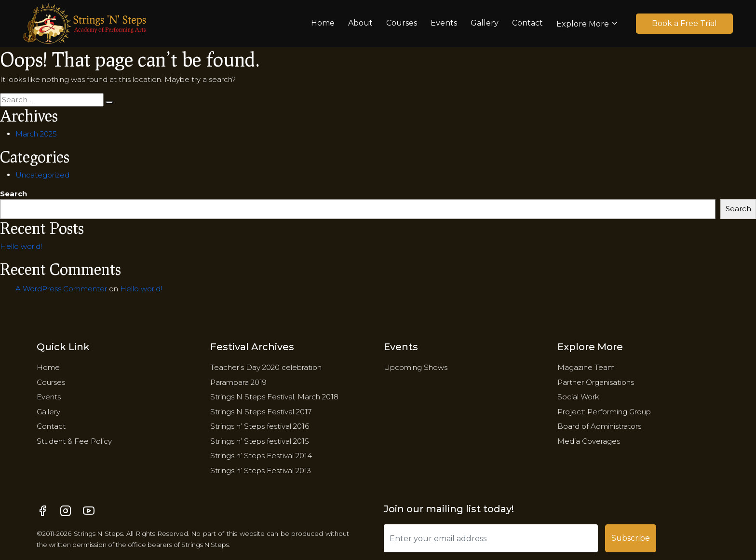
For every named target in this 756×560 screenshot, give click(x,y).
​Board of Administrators (599, 426)
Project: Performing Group (604, 412)
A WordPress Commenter (61, 289)
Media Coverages (589, 441)
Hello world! (21, 246)
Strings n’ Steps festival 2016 (260, 426)
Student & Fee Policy (74, 441)
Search (13, 194)
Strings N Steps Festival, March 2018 (274, 397)
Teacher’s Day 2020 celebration (266, 367)
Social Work (578, 397)
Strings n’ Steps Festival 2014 (261, 456)
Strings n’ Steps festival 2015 (260, 441)
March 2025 (36, 134)
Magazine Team (586, 367)
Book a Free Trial (684, 23)
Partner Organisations (596, 382)
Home (323, 23)
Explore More (583, 24)
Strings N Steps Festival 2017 (261, 412)
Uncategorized (42, 175)
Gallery (485, 23)
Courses (402, 23)
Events (444, 23)
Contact (527, 23)
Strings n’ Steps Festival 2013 (261, 471)
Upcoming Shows (416, 367)
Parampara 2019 (238, 382)
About (360, 23)
